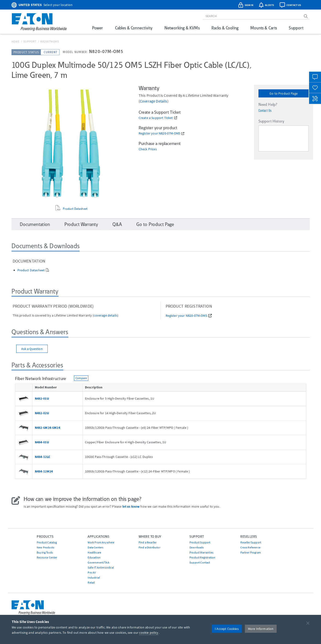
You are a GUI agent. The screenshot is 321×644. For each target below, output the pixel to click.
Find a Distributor (150, 547)
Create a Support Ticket (156, 118)
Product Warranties (201, 552)
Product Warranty (81, 224)
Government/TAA (98, 562)
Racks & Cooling (225, 28)
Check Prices (148, 149)
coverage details (154, 101)
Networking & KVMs (182, 28)
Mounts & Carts (264, 28)
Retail (91, 582)
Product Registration (202, 557)
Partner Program (250, 552)
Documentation (35, 224)
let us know (131, 506)
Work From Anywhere (101, 542)
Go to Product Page (284, 93)
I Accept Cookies (227, 629)
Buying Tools (45, 552)
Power (98, 28)
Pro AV (92, 572)
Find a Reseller (148, 542)
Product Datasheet (75, 209)
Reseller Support (251, 542)
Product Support (200, 542)
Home (16, 41)
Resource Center (47, 557)
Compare (81, 378)
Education (94, 557)
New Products (45, 547)
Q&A (117, 224)
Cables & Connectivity (134, 28)
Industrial (94, 577)
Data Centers (95, 547)
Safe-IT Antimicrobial (101, 567)
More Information (261, 629)
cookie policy (149, 633)
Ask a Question (32, 349)
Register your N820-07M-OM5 (159, 133)
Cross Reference (250, 547)
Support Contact (200, 562)
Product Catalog (47, 542)
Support (296, 28)
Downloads (197, 547)
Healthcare (94, 552)
